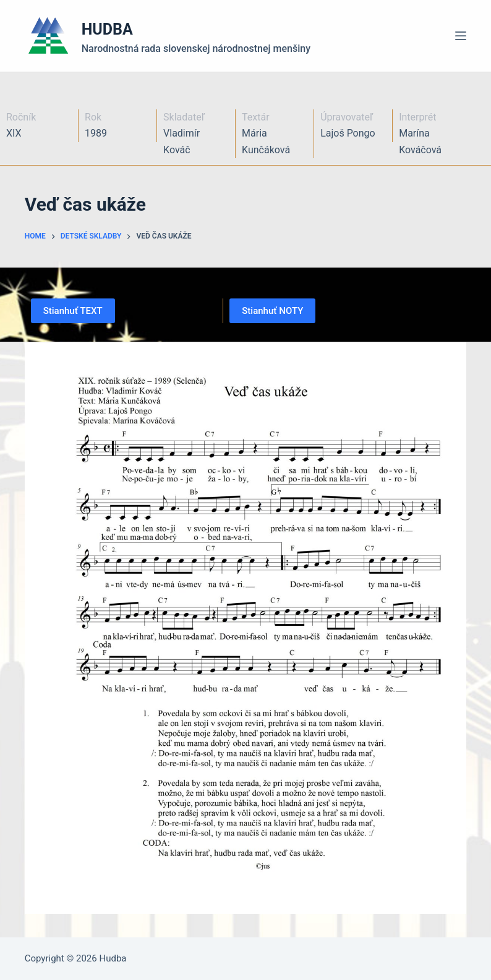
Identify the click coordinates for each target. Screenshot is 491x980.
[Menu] (461, 36)
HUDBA (107, 29)
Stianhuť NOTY (272, 311)
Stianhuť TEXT (73, 311)
